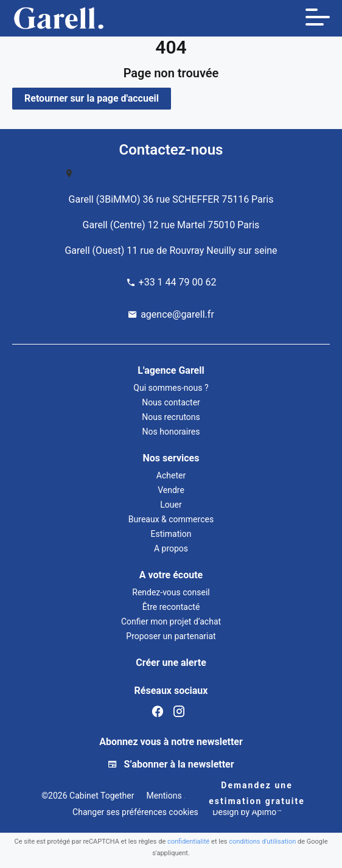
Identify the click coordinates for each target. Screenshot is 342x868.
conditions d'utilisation (262, 842)
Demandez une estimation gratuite (256, 793)
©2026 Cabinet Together (88, 796)
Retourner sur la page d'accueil (92, 98)
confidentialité (188, 842)
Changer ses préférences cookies (135, 812)
